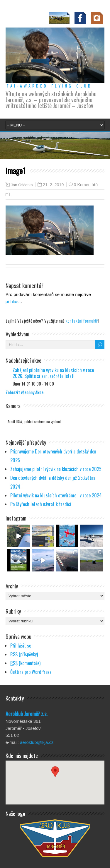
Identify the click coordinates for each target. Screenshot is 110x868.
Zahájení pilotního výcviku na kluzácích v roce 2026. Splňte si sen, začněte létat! (53, 373)
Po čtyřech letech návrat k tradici (41, 504)
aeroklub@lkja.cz (37, 742)
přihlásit (13, 301)
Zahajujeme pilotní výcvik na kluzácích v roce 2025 (56, 469)
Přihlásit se (21, 646)
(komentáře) (25, 663)
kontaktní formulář (82, 321)
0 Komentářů (86, 185)
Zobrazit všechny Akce (24, 392)
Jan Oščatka (22, 185)
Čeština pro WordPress (31, 672)
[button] (55, 777)
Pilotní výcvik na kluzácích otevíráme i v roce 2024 (56, 495)
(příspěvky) (24, 654)
